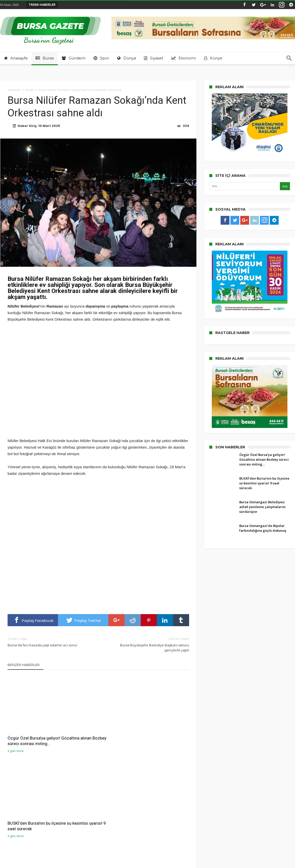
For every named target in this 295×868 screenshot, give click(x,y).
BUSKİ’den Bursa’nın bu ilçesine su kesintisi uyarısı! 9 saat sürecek (97, 728)
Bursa (29, 90)
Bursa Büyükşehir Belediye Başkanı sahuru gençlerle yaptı (147, 645)
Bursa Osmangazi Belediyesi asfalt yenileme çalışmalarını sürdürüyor (159, 728)
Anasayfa (14, 90)
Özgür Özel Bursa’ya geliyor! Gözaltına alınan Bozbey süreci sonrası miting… (34, 728)
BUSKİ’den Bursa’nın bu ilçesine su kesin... (93, 5)
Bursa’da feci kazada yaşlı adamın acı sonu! (49, 642)
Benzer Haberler (24, 665)
